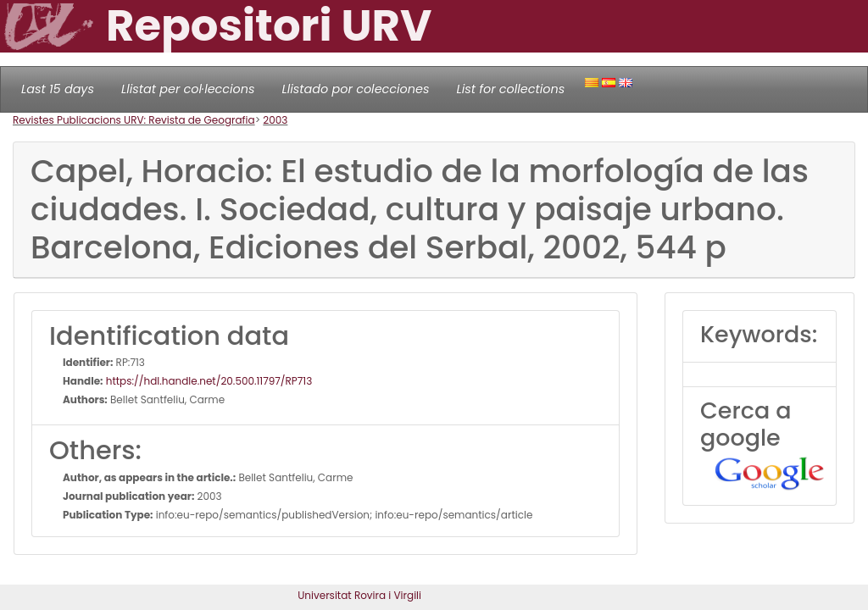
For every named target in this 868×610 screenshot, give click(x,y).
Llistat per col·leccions (188, 89)
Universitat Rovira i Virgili (359, 595)
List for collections (510, 89)
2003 (275, 120)
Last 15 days (58, 89)
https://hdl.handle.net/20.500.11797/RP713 (208, 381)
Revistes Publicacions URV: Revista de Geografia (134, 120)
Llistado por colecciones (356, 89)
